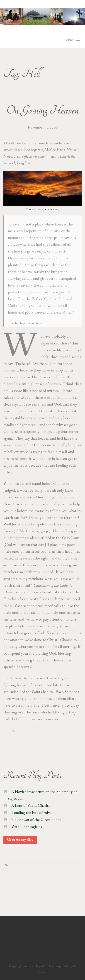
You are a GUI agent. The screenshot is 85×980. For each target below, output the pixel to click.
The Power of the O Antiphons (36, 820)
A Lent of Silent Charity (31, 806)
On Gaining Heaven (42, 111)
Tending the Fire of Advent (33, 813)
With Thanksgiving (27, 827)
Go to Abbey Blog (20, 840)
